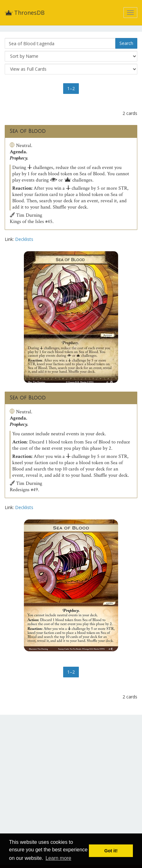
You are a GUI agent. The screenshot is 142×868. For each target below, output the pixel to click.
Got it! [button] (111, 851)
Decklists (24, 239)
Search (126, 43)
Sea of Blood (28, 131)
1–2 (71, 88)
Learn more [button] (58, 858)
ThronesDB (25, 13)
